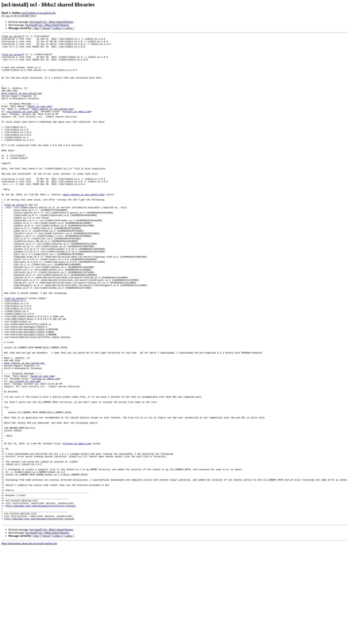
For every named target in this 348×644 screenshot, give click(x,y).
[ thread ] (46, 28)
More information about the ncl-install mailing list (29, 641)
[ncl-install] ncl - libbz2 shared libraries (52, 22)
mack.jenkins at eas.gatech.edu (39, 13)
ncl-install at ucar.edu (22, 127)
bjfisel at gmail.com (77, 127)
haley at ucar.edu (40, 121)
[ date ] (37, 28)
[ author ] (69, 28)
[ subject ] (58, 28)
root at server (12, 37)
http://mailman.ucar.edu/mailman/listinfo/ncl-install (40, 600)
